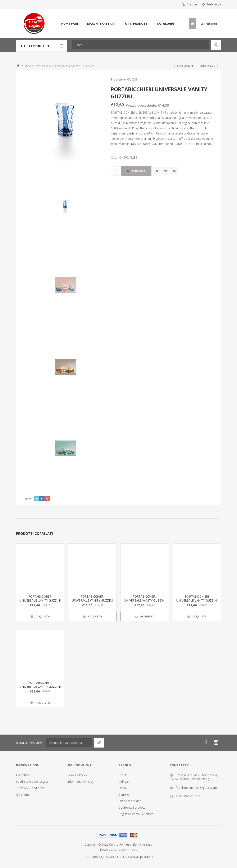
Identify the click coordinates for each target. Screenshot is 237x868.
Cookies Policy (77, 775)
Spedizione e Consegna (32, 782)
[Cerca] (141, 45)
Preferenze (214, 4)
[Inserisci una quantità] (116, 171)
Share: (28, 499)
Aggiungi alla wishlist (157, 171)
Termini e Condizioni (30, 788)
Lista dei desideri (130, 801)
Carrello (124, 794)
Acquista (138, 171)
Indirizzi (124, 782)
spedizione (146, 857)
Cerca (216, 45)
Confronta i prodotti (132, 807)
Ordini (123, 788)
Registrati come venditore (136, 814)
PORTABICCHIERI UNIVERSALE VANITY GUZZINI (40, 598)
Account (192, 4)
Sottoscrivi (99, 743)
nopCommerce (127, 849)
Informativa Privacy (80, 782)
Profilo (123, 775)
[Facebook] (206, 743)
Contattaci (23, 775)
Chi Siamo (23, 794)
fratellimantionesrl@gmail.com (196, 788)
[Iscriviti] (69, 743)
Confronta (166, 171)
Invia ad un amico (174, 171)
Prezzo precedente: (141, 105)
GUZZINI (133, 79)
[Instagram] (216, 743)
